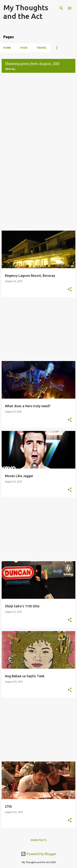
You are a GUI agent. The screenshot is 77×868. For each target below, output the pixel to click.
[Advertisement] (38, 114)
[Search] (61, 8)
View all (10, 69)
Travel (42, 48)
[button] (70, 290)
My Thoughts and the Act (26, 12)
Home (7, 48)
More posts (39, 840)
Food (24, 48)
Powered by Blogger (39, 854)
